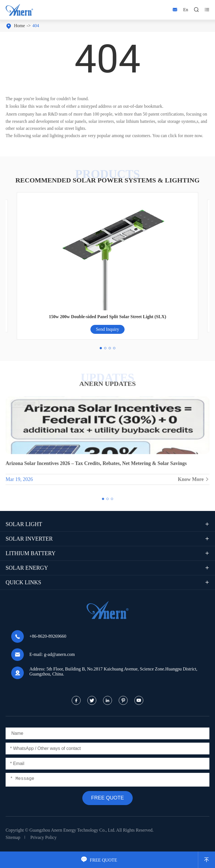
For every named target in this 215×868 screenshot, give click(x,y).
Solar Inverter (29, 539)
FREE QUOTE (99, 860)
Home (19, 26)
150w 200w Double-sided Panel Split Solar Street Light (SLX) (108, 317)
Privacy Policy (43, 837)
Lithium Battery (31, 553)
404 (36, 26)
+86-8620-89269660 (48, 636)
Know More (194, 482)
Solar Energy (27, 568)
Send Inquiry (107, 329)
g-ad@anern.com (59, 654)
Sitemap (13, 837)
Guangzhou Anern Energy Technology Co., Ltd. (72, 830)
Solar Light (24, 524)
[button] (101, 348)
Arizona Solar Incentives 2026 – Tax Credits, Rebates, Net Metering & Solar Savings (96, 466)
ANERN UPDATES (107, 384)
